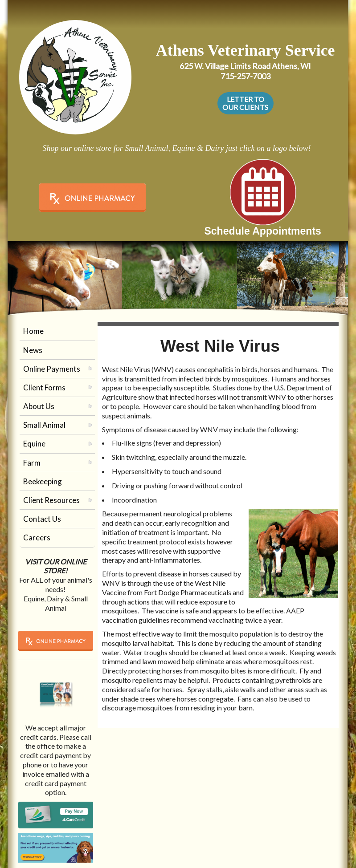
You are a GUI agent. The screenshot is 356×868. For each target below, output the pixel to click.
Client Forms (44, 387)
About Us (39, 406)
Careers (37, 537)
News (33, 350)
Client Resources (51, 500)
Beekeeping (43, 481)
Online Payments (52, 369)
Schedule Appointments (262, 231)
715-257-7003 (246, 76)
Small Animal (44, 425)
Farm (32, 463)
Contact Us (42, 519)
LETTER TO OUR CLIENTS (245, 103)
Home (33, 331)
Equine (34, 444)
